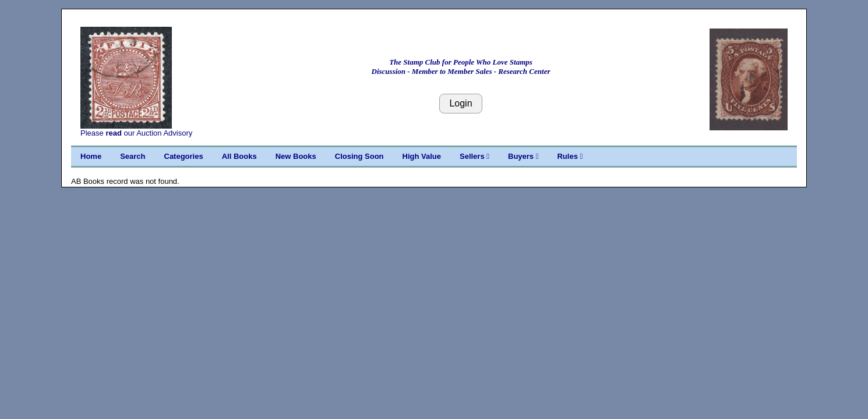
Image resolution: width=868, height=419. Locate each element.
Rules (570, 156)
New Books (296, 156)
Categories (184, 156)
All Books (239, 156)
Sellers (474, 156)
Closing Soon (359, 156)
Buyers (523, 156)
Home (91, 156)
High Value (422, 156)
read (113, 133)
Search (133, 156)
